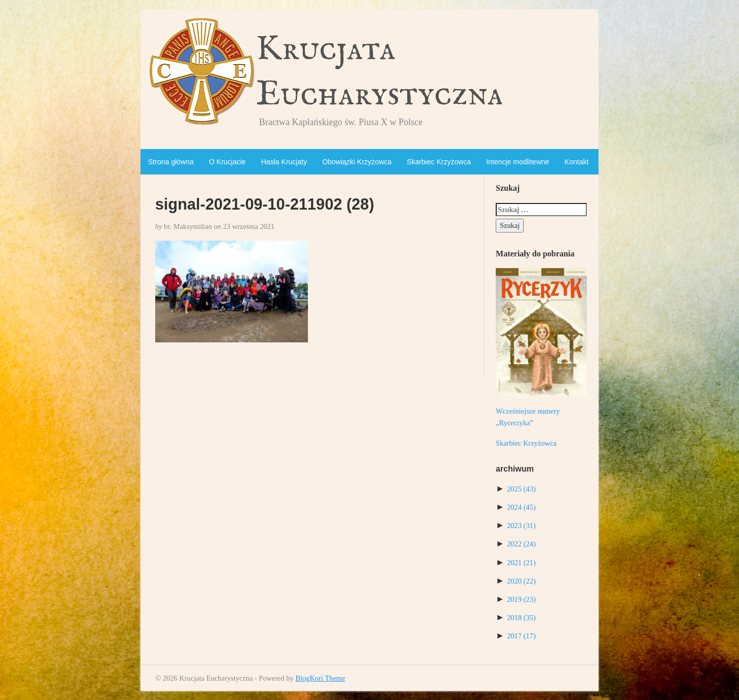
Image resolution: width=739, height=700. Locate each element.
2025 (521, 489)
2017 (521, 636)
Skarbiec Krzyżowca (439, 162)
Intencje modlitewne (518, 162)
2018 (521, 618)
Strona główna (171, 162)
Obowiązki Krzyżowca (357, 162)
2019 (521, 599)
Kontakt (576, 162)
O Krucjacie (228, 162)
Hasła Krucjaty (284, 162)
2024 (521, 507)
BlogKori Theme (320, 678)
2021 (521, 563)
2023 (521, 526)
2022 (521, 544)
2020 (521, 581)
